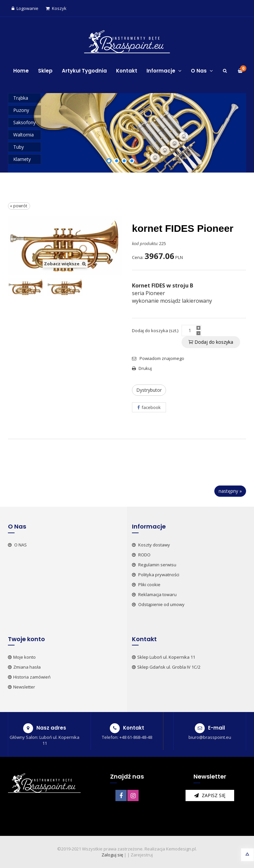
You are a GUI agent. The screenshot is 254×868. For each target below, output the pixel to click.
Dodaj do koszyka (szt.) (155, 331)
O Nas (202, 71)
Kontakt (127, 71)
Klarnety (22, 159)
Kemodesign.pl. (181, 849)
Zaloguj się (112, 855)
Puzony (21, 110)
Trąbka (21, 98)
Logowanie (25, 8)
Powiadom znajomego (158, 358)
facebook (149, 407)
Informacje (164, 71)
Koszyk (56, 8)
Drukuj (142, 368)
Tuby (19, 147)
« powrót (19, 206)
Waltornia (23, 135)
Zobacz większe (65, 264)
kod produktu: (145, 243)
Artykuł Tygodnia (84, 71)
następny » (230, 491)
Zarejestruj (142, 855)
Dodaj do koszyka (211, 342)
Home (21, 71)
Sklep (45, 71)
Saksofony (24, 122)
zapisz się (210, 795)
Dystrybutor (149, 390)
